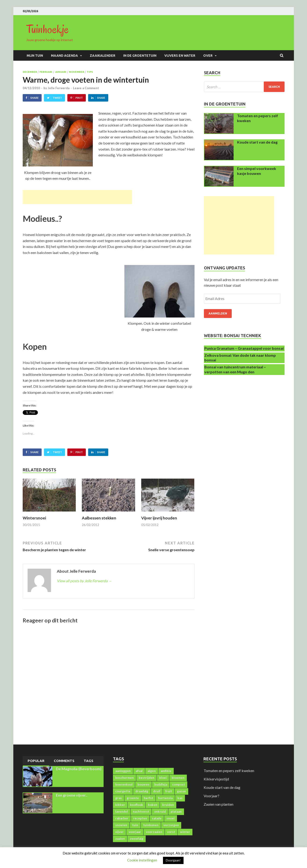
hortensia (165, 798)
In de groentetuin (140, 56)
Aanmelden (218, 313)
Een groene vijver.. (72, 795)
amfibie (166, 771)
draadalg (142, 791)
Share (34, 98)
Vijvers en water (180, 56)
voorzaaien (154, 832)
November (77, 72)
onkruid (160, 812)
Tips (90, 72)
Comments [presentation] (64, 761)
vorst (171, 832)
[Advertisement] (77, 197)
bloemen (178, 778)
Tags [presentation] (88, 761)
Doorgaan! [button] (173, 860)
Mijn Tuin (35, 56)
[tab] (36, 761)
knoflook (137, 805)
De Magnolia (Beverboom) (79, 769)
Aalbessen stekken (99, 518)
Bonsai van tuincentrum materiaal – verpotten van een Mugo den (235, 369)
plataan (176, 812)
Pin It (79, 98)
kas (180, 798)
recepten (140, 818)
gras (119, 798)
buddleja (161, 784)
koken (153, 805)
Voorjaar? (211, 796)
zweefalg (137, 839)
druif (157, 791)
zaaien (120, 839)
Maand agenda (64, 56)
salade (157, 818)
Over (208, 56)
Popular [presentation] (36, 761)
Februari (46, 72)
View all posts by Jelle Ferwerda (84, 581)
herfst (148, 798)
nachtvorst (141, 812)
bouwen (143, 784)
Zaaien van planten (219, 804)
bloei (163, 778)
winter (185, 832)
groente (133, 798)
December (30, 72)
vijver (119, 832)
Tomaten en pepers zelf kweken (229, 771)
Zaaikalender (103, 56)
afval (139, 771)
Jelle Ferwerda (59, 88)
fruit (169, 791)
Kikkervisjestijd (216, 779)
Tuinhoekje (47, 29)
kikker (120, 805)
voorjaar (135, 832)
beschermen (125, 778)
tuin (135, 825)
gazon (181, 791)
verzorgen (171, 825)
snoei (171, 818)
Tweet (57, 98)
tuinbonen (151, 825)
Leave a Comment (86, 88)
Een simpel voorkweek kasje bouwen (257, 171)
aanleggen (123, 771)
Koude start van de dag (257, 142)
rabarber (122, 818)
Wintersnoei (34, 518)
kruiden (168, 805)
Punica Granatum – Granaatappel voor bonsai (244, 348)
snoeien (121, 825)
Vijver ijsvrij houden (159, 518)
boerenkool (124, 784)
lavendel (122, 812)
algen (152, 771)
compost (179, 784)
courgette (123, 791)
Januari (61, 72)
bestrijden (146, 778)
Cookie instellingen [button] (142, 860)
